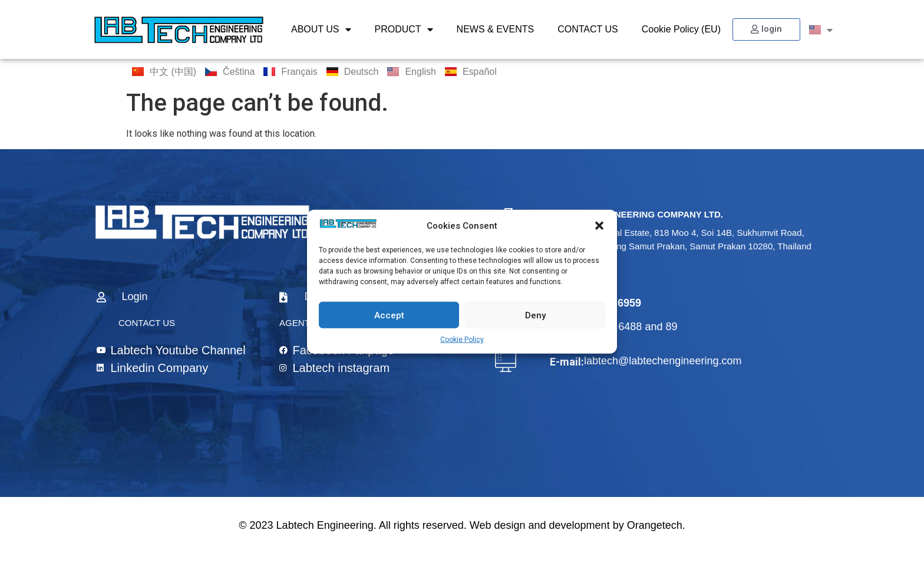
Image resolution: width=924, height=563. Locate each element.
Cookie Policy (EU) (681, 29)
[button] (599, 226)
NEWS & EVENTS (496, 29)
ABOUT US (321, 29)
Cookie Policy (462, 340)
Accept (389, 315)
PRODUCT (404, 29)
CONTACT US (588, 29)
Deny (535, 315)
